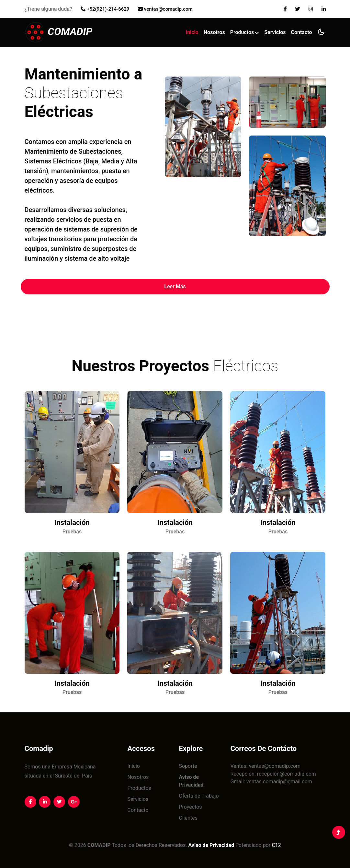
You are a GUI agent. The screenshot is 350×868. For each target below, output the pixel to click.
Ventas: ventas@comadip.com (265, 766)
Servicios (275, 31)
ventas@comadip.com (168, 9)
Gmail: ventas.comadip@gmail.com (271, 782)
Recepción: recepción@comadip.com (273, 774)
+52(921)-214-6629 (108, 9)
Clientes (188, 818)
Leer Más (175, 286)
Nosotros (214, 31)
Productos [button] (245, 31)
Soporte (188, 766)
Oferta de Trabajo (199, 796)
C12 (276, 845)
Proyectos (190, 807)
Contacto (302, 31)
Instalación (72, 523)
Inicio (192, 31)
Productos (139, 788)
